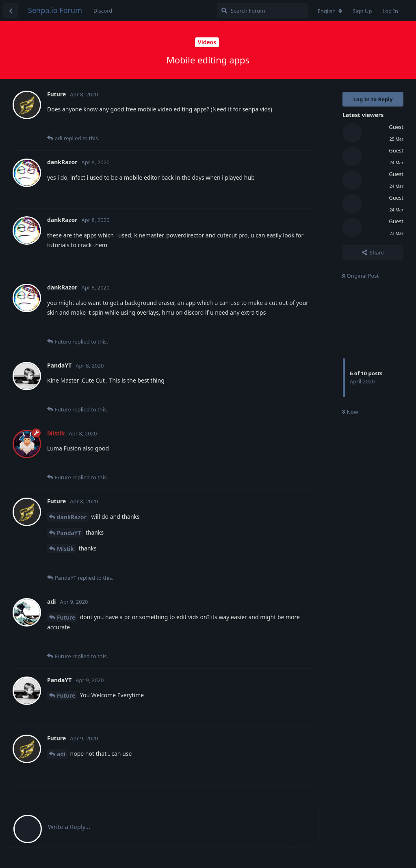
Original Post (360, 276)
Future (66, 617)
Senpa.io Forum (55, 10)
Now (350, 412)
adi (61, 754)
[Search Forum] (263, 11)
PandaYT (69, 533)
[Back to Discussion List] (11, 11)
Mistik (65, 549)
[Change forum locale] (330, 11)
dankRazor (72, 517)
